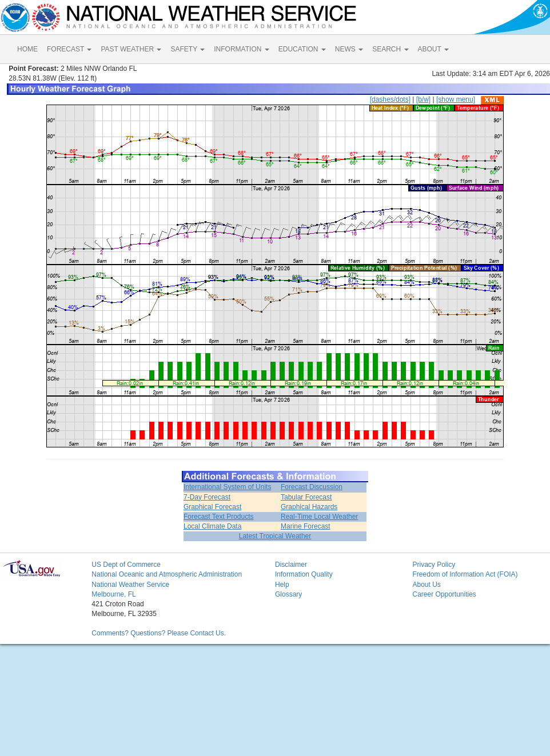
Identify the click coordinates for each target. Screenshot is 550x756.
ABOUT (433, 49)
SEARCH (390, 49)
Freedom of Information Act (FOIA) (465, 574)
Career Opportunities (444, 594)
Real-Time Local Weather (319, 517)
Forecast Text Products (219, 517)
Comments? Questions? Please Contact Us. (159, 633)
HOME (27, 49)
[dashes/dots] (390, 99)
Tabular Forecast (306, 497)
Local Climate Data (212, 526)
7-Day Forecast (207, 497)
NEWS (349, 49)
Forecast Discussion (312, 487)
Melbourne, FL (113, 594)
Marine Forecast (306, 526)
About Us (426, 585)
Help (282, 585)
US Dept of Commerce (126, 565)
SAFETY (188, 49)
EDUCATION (302, 49)
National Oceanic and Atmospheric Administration (167, 574)
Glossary (288, 594)
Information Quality (304, 574)
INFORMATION (241, 49)
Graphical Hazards (309, 507)
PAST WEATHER (131, 49)
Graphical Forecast (212, 507)
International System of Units (227, 487)
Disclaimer (291, 565)
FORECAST (69, 49)
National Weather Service (130, 585)
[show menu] (456, 99)
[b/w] (423, 99)
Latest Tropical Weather (275, 536)
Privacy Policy (434, 565)
